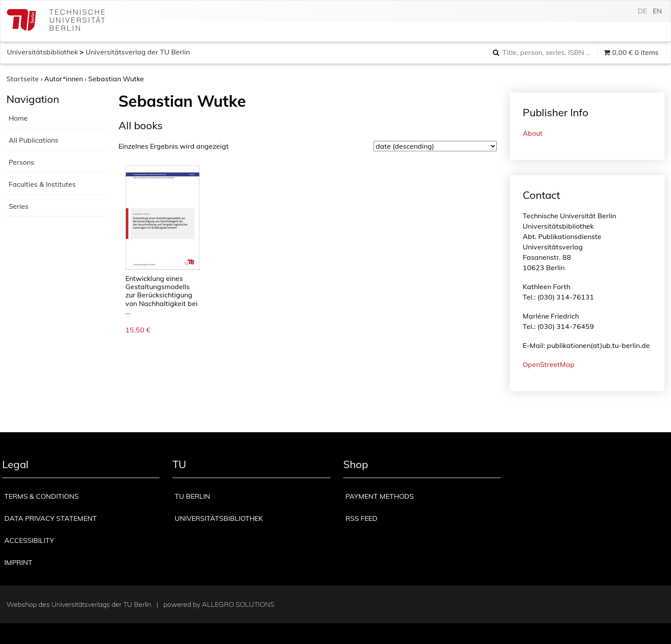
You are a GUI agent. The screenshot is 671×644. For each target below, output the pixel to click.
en (657, 11)
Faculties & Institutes (42, 184)
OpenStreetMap (549, 364)
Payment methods (380, 496)
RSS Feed (361, 518)
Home (18, 118)
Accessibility (29, 540)
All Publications (34, 140)
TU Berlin (192, 496)
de (642, 11)
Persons (21, 162)
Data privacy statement (51, 518)
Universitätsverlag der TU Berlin (138, 52)
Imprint (18, 562)
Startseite (23, 79)
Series (19, 206)
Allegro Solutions (238, 604)
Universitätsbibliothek (42, 52)
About (533, 133)
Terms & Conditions (42, 496)
